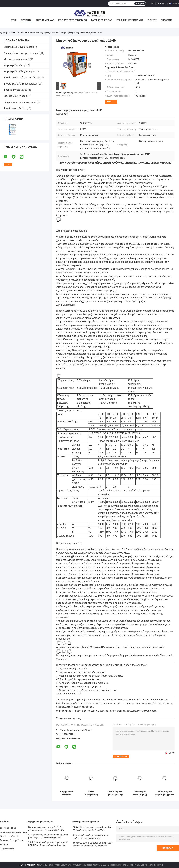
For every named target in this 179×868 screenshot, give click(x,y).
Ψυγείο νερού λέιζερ (15, 108)
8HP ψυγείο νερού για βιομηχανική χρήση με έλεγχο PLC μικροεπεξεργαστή (48, 836)
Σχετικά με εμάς (45, 20)
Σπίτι (14, 20)
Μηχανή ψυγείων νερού (17, 59)
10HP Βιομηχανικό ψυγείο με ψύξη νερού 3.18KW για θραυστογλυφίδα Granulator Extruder (48, 844)
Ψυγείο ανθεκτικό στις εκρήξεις (21, 78)
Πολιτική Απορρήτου (28, 865)
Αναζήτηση (140, 4)
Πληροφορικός (7, 849)
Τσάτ (109, 102)
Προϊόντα (26, 20)
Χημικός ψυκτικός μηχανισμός (20, 102)
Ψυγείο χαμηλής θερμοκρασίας (21, 84)
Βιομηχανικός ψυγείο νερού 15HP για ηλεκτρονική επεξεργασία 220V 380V (46, 829)
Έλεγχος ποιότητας (102, 20)
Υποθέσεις (167, 20)
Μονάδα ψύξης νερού (15, 96)
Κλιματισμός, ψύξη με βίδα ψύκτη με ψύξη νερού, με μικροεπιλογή (91, 837)
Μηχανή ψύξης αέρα (147, 711)
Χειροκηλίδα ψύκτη (14, 65)
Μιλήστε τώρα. (158, 3)
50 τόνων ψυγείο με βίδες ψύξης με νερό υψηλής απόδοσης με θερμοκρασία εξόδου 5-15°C (93, 845)
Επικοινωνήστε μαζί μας (130, 20)
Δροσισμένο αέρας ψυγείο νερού (44, 33)
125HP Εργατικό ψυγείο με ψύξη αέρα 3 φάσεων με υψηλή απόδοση (115, 793)
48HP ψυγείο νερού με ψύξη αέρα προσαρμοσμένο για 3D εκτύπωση (140, 793)
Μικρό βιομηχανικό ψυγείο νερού (81, 711)
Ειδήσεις (152, 20)
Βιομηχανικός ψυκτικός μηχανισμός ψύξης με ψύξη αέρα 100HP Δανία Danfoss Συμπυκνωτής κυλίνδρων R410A (67, 793)
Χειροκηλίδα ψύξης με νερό (19, 71)
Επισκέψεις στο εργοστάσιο (72, 20)
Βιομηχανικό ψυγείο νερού (18, 47)
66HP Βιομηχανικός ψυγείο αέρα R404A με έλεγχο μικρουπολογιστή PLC (91, 793)
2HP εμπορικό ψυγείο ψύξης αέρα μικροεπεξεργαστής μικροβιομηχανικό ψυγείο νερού (165, 793)
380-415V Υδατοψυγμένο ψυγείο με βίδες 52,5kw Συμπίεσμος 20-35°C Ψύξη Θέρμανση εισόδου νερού (93, 829)
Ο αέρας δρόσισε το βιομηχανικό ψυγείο (117, 711)
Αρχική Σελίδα (7, 33)
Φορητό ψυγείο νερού (16, 90)
